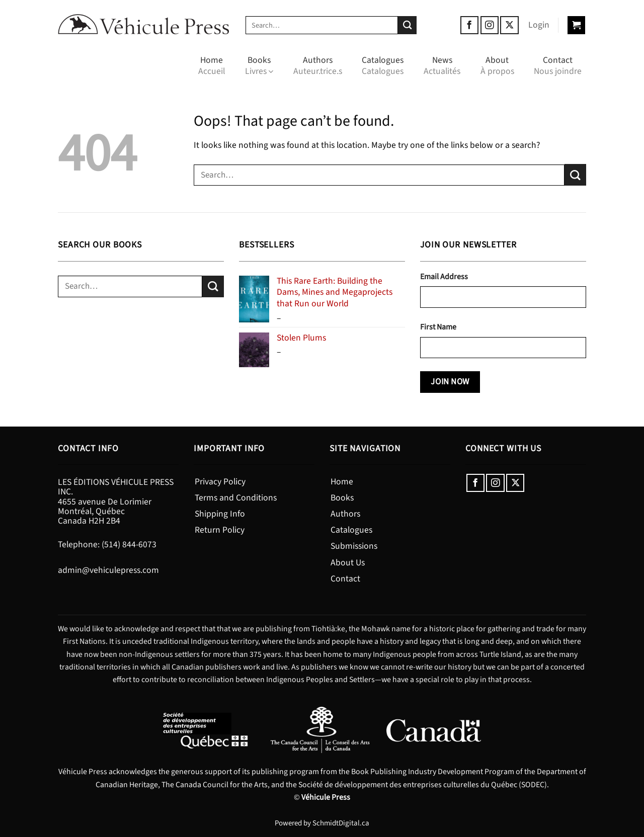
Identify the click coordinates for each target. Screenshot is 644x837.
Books (259, 66)
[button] (539, 25)
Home (212, 66)
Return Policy (220, 530)
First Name (438, 327)
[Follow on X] (509, 25)
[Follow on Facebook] (469, 25)
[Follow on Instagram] (490, 25)
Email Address (444, 277)
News (442, 66)
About (497, 66)
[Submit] (407, 25)
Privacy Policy (220, 482)
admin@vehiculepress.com (108, 570)
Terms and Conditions (236, 498)
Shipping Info (220, 514)
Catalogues (383, 66)
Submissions (354, 546)
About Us (348, 563)
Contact (558, 66)
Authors (318, 66)
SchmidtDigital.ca (341, 823)
